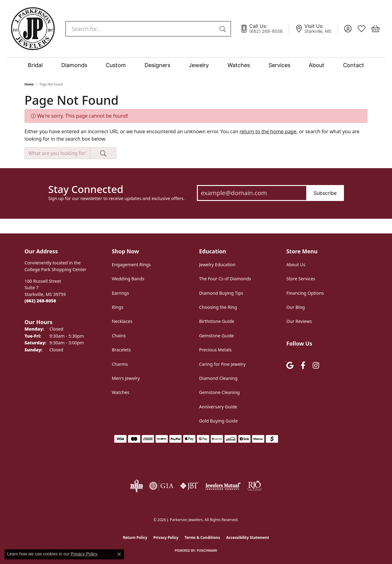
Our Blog (296, 307)
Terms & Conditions (202, 538)
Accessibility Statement (247, 538)
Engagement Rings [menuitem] (131, 265)
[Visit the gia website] (161, 486)
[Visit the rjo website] (254, 486)
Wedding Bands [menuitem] (128, 279)
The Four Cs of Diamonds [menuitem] (225, 279)
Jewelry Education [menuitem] (217, 265)
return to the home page (268, 131)
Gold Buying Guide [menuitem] (218, 421)
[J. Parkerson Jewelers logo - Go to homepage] (33, 29)
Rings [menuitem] (117, 307)
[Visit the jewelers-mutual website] (223, 486)
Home (29, 84)
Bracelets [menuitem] (121, 350)
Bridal (35, 65)
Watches (239, 65)
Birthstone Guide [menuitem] (217, 321)
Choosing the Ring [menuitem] (218, 307)
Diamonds (74, 65)
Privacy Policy (166, 538)
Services (279, 65)
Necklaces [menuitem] (122, 321)
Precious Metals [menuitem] (215, 350)
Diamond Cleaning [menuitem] (218, 378)
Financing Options (305, 293)
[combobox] (141, 29)
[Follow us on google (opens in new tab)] (290, 366)
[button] (348, 29)
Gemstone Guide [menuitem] (217, 336)
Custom (116, 65)
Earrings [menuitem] (120, 293)
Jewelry (199, 65)
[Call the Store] (40, 301)
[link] (265, 29)
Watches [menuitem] (121, 392)
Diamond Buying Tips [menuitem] (221, 293)
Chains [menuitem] (119, 336)
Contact (354, 65)
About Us (296, 265)
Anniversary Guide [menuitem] (218, 407)
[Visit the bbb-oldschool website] (136, 486)
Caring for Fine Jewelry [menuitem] (222, 364)
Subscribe (325, 193)
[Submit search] (224, 29)
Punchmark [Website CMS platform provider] (207, 551)
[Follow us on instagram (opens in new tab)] (316, 366)
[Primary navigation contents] (196, 65)
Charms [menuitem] (120, 364)
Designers (157, 65)
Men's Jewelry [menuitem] (126, 378)
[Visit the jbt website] (190, 486)
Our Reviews (299, 321)
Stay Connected (86, 189)
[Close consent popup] (119, 554)
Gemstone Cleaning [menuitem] (219, 392)
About (317, 65)
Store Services (301, 279)
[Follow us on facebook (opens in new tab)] (303, 366)
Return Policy (135, 538)
